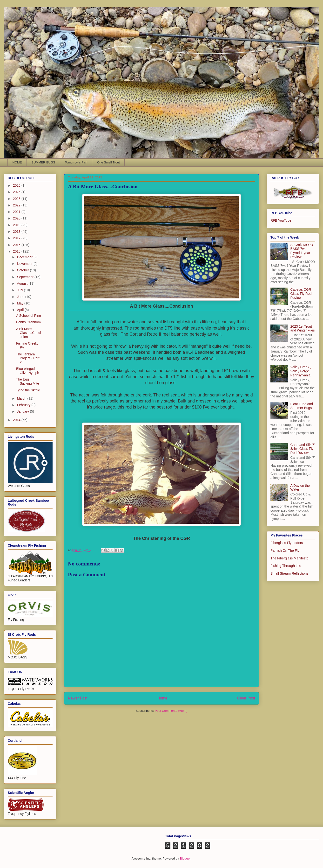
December (25, 257)
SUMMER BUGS (43, 162)
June (21, 297)
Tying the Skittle (28, 390)
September (26, 277)
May (20, 303)
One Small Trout (108, 162)
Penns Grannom (28, 322)
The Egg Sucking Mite (28, 381)
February (24, 405)
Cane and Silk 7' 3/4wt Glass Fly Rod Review (303, 449)
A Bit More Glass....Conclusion (28, 333)
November (25, 264)
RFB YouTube (281, 220)
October (23, 270)
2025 (17, 192)
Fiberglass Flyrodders (287, 543)
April (21, 310)
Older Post (246, 698)
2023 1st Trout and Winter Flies (303, 328)
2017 (17, 238)
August (23, 283)
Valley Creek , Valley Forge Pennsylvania (301, 371)
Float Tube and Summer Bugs (302, 406)
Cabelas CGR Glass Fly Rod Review (301, 294)
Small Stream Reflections (289, 573)
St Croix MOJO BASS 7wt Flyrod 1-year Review (302, 251)
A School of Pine (29, 316)
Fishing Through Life (286, 566)
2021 (17, 212)
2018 (17, 232)
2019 (17, 225)
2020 (17, 218)
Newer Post (78, 698)
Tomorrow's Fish (76, 162)
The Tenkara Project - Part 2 (28, 358)
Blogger (185, 858)
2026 (17, 185)
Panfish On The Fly (285, 550)
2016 (17, 245)
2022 (17, 205)
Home (162, 698)
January (23, 411)
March (22, 398)
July (20, 290)
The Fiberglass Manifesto (289, 558)
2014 (17, 420)
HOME (17, 162)
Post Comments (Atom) (171, 711)
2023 (17, 199)
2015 (17, 251)
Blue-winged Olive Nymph (28, 371)
